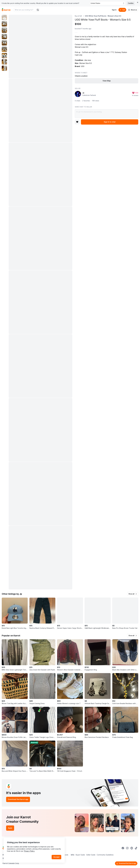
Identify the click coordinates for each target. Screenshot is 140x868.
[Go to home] (6, 10)
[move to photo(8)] (4, 62)
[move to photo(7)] (4, 56)
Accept (56, 857)
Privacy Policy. (29, 851)
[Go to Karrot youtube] (132, 848)
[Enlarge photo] (40, 47)
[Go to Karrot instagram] (127, 848)
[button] (133, 594)
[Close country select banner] (138, 2)
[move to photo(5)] (4, 43)
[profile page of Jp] (78, 94)
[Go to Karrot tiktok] (136, 848)
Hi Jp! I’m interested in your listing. (107, 114)
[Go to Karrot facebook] (123, 848)
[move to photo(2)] (4, 24)
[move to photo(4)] (4, 37)
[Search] (38, 10)
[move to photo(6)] (4, 49)
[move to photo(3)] (4, 30)
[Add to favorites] (77, 122)
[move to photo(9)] (4, 68)
